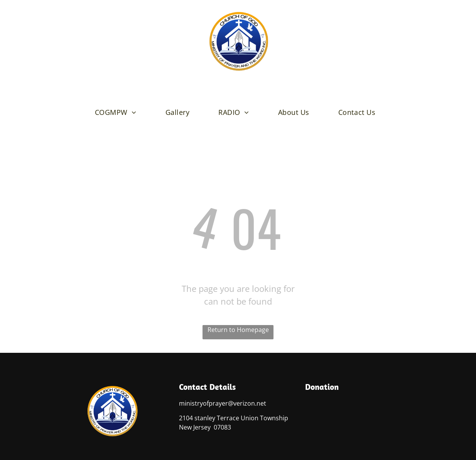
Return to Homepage (238, 330)
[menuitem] (119, 112)
